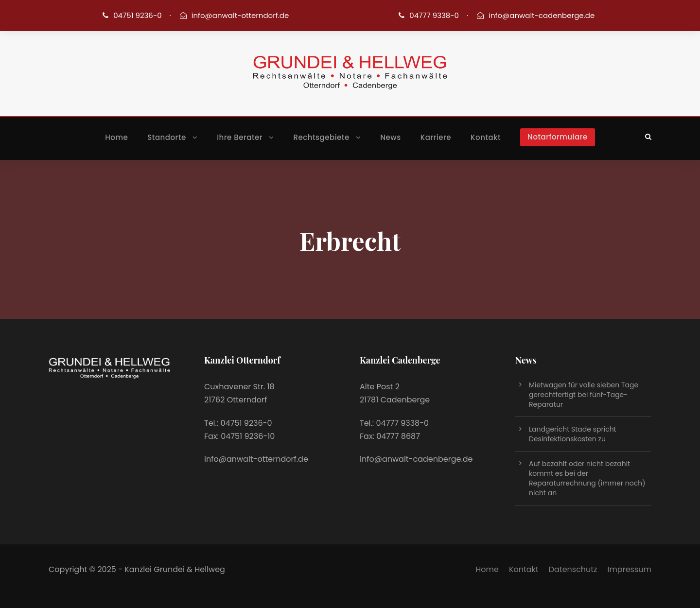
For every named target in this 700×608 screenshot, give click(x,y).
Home (116, 137)
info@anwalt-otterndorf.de (240, 15)
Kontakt (486, 137)
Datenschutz (573, 569)
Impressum (629, 569)
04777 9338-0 (434, 15)
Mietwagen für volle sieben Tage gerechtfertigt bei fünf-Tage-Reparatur (584, 395)
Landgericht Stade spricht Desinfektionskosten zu (573, 434)
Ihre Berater (240, 137)
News (390, 137)
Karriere (436, 137)
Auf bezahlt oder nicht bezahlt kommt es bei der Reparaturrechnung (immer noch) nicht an (587, 478)
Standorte (166, 137)
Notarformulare (558, 137)
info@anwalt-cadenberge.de (542, 15)
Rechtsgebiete (322, 137)
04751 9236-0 (137, 15)
